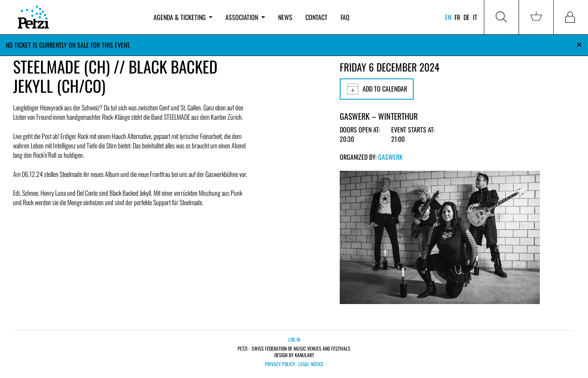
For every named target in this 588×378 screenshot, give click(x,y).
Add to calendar (377, 89)
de (467, 17)
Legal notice (311, 364)
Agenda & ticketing (183, 17)
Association (245, 17)
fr (457, 17)
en (448, 17)
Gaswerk (390, 157)
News (285, 17)
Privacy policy (280, 364)
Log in (294, 339)
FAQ (345, 17)
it (475, 17)
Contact (316, 17)
